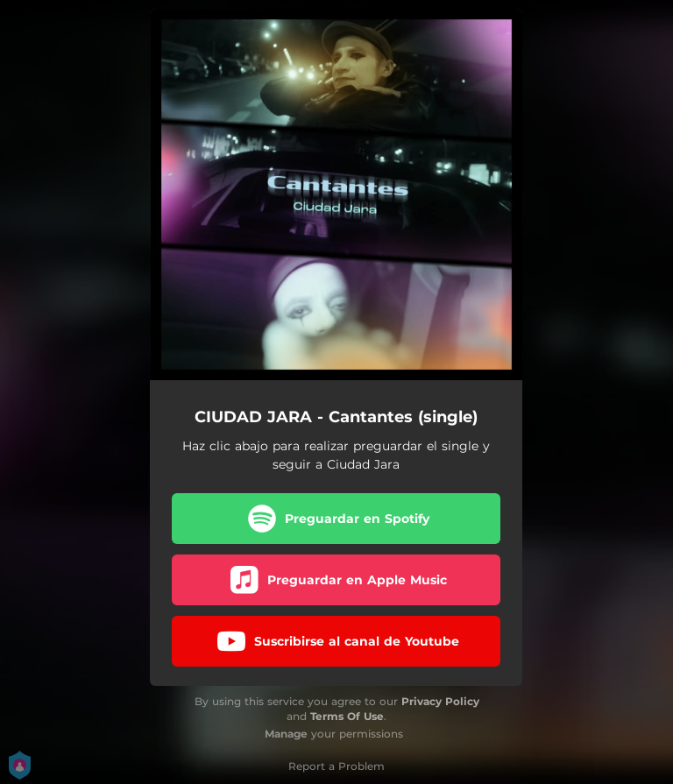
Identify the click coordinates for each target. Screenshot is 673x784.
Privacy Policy (440, 701)
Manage (286, 734)
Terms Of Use (347, 716)
